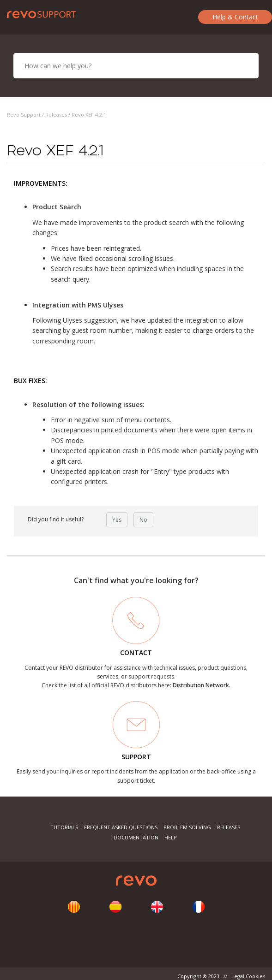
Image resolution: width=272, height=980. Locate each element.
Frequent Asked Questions (121, 827)
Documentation (136, 837)
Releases (56, 115)
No (143, 520)
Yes (117, 520)
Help (171, 837)
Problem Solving (187, 827)
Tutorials (64, 827)
